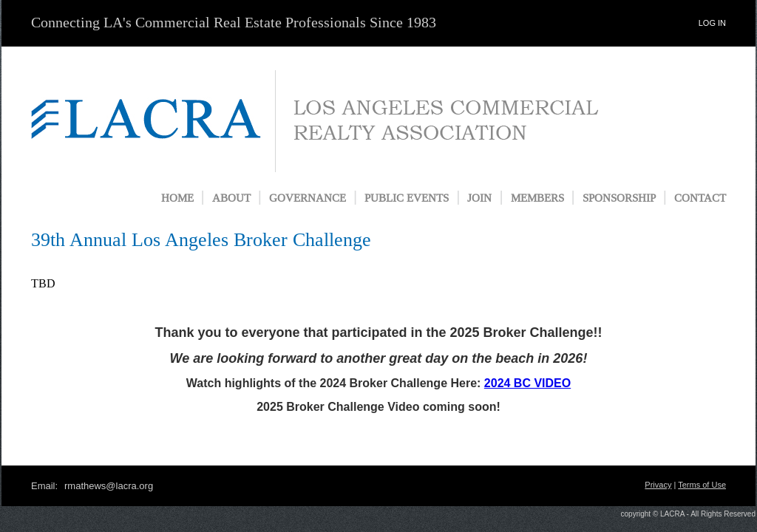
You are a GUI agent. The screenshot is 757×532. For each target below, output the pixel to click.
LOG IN (712, 23)
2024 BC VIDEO (527, 383)
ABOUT (231, 198)
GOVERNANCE (308, 198)
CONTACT (700, 198)
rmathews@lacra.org (109, 486)
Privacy (658, 485)
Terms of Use (702, 485)
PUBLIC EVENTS (407, 198)
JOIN (479, 198)
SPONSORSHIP (619, 198)
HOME (177, 198)
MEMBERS (537, 198)
